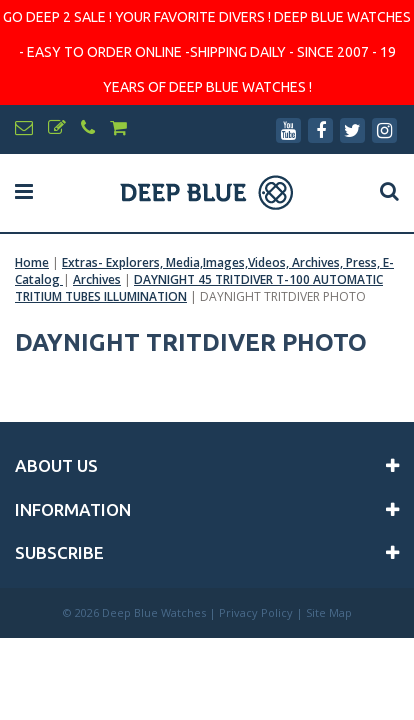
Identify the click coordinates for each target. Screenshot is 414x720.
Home (32, 262)
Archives (97, 279)
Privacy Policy (256, 612)
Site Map (329, 612)
